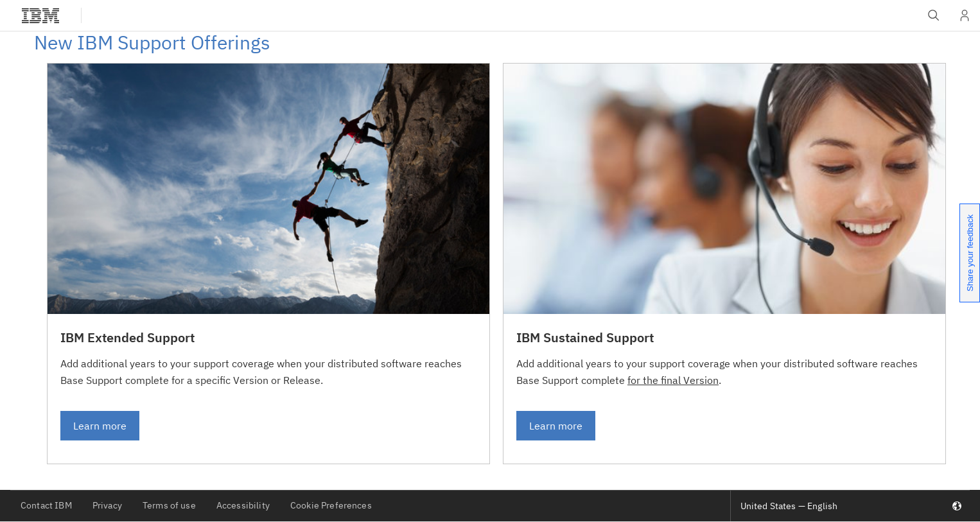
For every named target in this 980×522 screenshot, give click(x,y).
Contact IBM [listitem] (46, 505)
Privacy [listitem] (107, 505)
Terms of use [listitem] (169, 505)
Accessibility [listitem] (243, 505)
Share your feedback (970, 253)
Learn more (100, 426)
